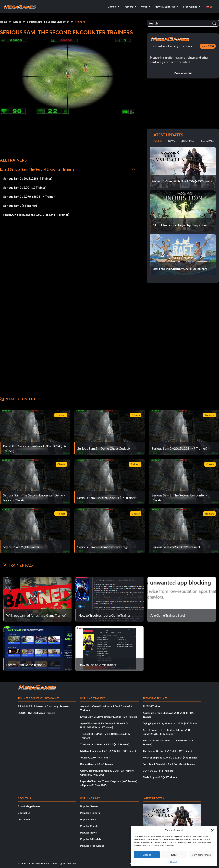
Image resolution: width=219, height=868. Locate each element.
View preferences (201, 855)
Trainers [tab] (157, 141)
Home (4, 22)
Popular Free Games (92, 846)
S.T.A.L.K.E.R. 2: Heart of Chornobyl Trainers (44, 706)
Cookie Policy (173, 862)
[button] (212, 830)
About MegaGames (29, 806)
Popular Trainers (90, 813)
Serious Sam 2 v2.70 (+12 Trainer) (25, 187)
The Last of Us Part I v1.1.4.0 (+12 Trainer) (105, 744)
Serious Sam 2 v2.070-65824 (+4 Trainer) (29, 197)
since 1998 (208, 46)
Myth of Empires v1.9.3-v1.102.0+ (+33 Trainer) (108, 751)
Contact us (24, 813)
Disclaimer (24, 819)
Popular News (88, 832)
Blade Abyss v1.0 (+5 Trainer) (97, 764)
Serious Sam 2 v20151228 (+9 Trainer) (28, 178)
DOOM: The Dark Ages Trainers (36, 713)
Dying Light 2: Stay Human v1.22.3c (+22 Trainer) (109, 717)
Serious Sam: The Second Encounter (48, 22)
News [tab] (171, 141)
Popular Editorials (91, 839)
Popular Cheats (89, 826)
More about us (183, 73)
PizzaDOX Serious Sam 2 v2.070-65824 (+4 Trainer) (36, 215)
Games (17, 22)
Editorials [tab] (187, 141)
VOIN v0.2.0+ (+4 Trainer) (95, 757)
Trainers (80, 22)
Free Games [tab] (207, 141)
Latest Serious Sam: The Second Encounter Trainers (37, 169)
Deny (174, 855)
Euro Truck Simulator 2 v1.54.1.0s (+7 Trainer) (170, 764)
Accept (147, 855)
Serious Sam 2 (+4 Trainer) (20, 206)
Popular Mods (88, 819)
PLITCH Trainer (152, 706)
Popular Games (89, 806)
